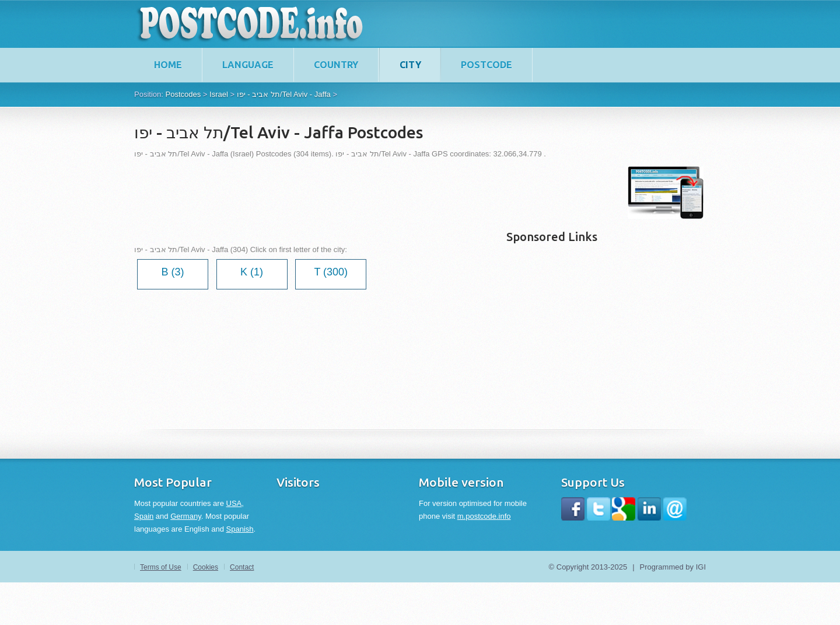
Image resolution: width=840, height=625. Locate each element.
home (168, 65)
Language (248, 65)
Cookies (206, 567)
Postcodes (183, 94)
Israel (219, 94)
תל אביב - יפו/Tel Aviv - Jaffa (284, 94)
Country (336, 65)
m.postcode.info (484, 516)
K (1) (252, 272)
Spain (144, 516)
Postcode (487, 65)
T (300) (331, 272)
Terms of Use (161, 567)
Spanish (240, 529)
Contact (242, 567)
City (410, 65)
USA (234, 503)
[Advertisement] (346, 193)
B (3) (172, 272)
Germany (186, 516)
